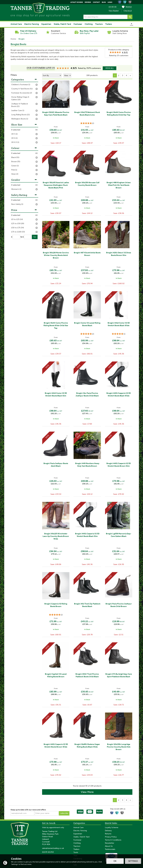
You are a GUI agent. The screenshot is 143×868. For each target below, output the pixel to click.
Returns (108, 834)
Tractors (77, 846)
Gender (24, 180)
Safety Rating (24, 195)
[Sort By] (52, 75)
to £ (22, 237)
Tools (76, 852)
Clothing (77, 843)
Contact (96, 2)
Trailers (76, 849)
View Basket (114, 11)
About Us (109, 846)
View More (87, 792)
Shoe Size (24, 125)
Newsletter (110, 843)
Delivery (108, 831)
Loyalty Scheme (112, 827)
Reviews (88, 2)
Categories (24, 79)
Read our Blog (117, 812)
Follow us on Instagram (123, 812)
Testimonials (110, 849)
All (36, 130)
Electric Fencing (80, 831)
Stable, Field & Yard (81, 837)
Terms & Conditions (113, 840)
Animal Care (78, 827)
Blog (104, 2)
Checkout (128, 11)
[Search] (105, 17)
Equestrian (78, 834)
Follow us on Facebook (112, 812)
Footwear (77, 840)
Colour (24, 148)
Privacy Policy (111, 837)
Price (24, 210)
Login (110, 2)
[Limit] (67, 75)
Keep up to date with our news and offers (28, 810)
